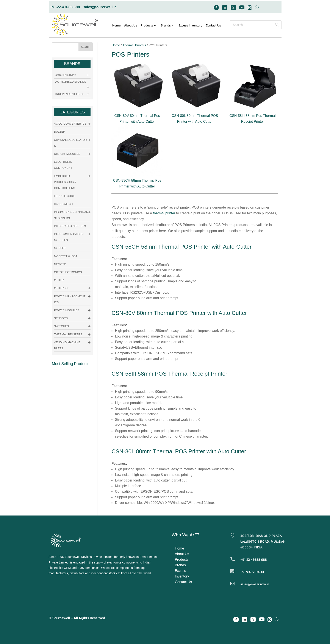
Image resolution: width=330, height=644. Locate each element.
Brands (166, 26)
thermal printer (164, 213)
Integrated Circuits (70, 226)
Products (147, 26)
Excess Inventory (190, 26)
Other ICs (62, 288)
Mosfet (60, 248)
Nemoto (60, 264)
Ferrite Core (65, 196)
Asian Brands (66, 75)
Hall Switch (63, 204)
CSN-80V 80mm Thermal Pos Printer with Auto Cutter (137, 116)
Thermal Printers (134, 45)
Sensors (61, 318)
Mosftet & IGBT (66, 256)
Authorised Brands (71, 82)
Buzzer (60, 132)
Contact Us (213, 26)
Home (117, 26)
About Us (131, 26)
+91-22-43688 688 (65, 7)
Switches (62, 326)
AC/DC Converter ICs (70, 124)
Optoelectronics (68, 272)
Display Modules (67, 154)
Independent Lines (70, 94)
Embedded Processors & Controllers (65, 182)
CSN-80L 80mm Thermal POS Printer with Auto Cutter (195, 116)
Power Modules (67, 310)
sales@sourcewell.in (100, 7)
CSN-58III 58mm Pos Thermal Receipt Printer (253, 116)
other (59, 280)
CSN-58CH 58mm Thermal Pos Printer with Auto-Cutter (137, 180)
